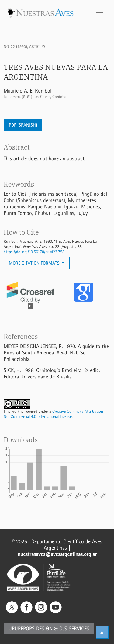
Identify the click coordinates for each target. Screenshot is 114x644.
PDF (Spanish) (23, 125)
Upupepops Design (31, 629)
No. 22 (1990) (15, 47)
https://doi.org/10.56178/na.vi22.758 (34, 252)
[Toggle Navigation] (100, 12)
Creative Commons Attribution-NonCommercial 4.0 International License (54, 414)
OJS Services (74, 629)
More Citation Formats (35, 263)
